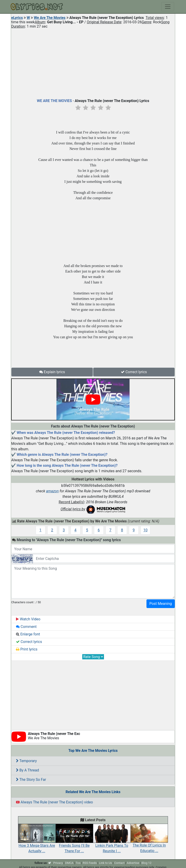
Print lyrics (27, 649)
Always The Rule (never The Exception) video (54, 802)
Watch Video (28, 619)
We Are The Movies (50, 18)
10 (146, 530)
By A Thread (27, 770)
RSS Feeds (90, 863)
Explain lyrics (52, 372)
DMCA (69, 863)
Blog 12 (146, 863)
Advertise (133, 863)
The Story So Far (31, 780)
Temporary (26, 761)
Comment (26, 627)
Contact (119, 863)
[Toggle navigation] (168, 7)
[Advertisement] (93, 63)
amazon (52, 491)
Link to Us (105, 863)
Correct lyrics (134, 372)
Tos (78, 863)
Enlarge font (28, 634)
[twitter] (50, 863)
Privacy (58, 863)
